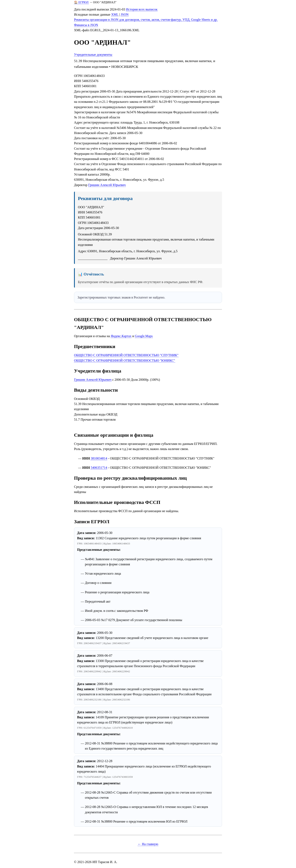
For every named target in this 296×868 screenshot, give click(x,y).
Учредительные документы (93, 55)
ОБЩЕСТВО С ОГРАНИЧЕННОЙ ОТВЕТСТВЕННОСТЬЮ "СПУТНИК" (126, 355)
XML (115, 14)
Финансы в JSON (86, 25)
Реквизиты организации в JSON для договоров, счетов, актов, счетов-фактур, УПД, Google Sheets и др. (146, 20)
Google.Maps (144, 336)
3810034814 (99, 458)
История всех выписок (142, 9)
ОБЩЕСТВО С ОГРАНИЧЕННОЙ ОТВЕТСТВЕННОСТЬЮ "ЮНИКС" (125, 361)
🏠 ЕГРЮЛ (81, 2)
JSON (125, 14)
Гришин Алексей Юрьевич (107, 185)
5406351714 (99, 468)
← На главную (148, 844)
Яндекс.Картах (121, 336)
